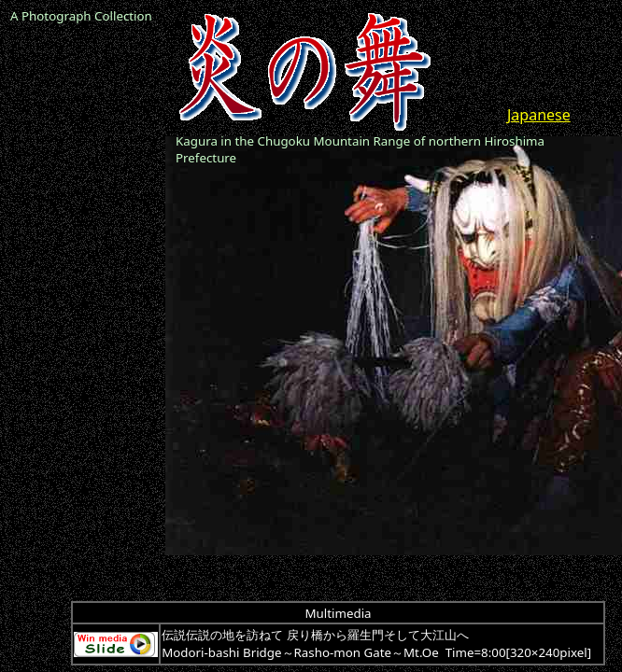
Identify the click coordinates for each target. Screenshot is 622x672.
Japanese (539, 115)
